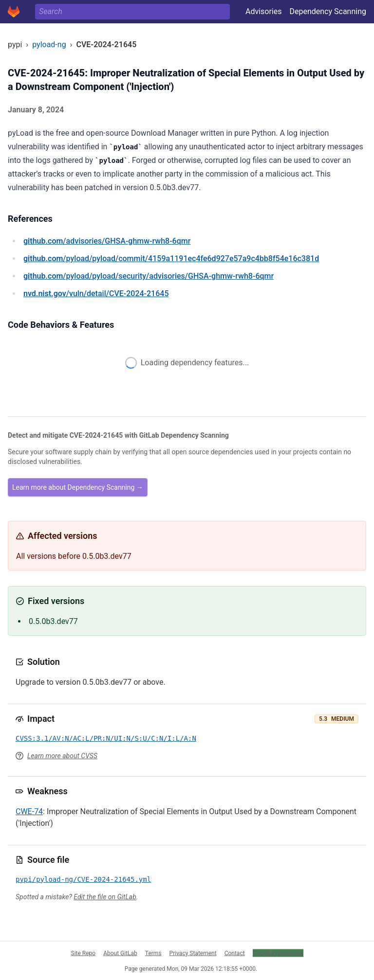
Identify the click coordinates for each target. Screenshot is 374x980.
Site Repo (84, 953)
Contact (235, 953)
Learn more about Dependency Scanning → (78, 487)
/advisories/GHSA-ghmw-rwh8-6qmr (107, 241)
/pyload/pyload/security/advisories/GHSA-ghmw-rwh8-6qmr (149, 276)
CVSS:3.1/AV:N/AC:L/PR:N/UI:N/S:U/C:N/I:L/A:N (106, 738)
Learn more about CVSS (62, 756)
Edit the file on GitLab (105, 897)
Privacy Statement (193, 953)
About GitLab (120, 953)
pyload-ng (49, 45)
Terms (153, 953)
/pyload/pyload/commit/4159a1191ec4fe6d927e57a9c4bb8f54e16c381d (171, 258)
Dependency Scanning (328, 11)
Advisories (264, 11)
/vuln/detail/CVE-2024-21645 (96, 294)
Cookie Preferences (278, 953)
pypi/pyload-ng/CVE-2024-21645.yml (83, 879)
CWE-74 (29, 811)
